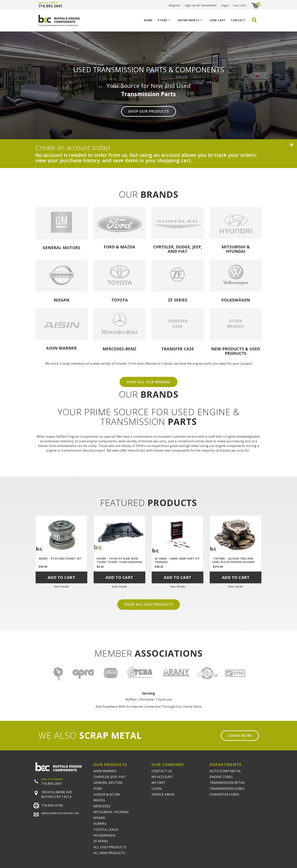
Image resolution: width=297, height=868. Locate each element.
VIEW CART (218, 20)
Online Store (192, 706)
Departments (188, 20)
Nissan (62, 300)
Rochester (147, 699)
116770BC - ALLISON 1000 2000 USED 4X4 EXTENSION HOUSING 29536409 (234, 562)
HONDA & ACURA (107, 794)
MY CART (158, 783)
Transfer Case (178, 349)
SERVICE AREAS (163, 794)
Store (162, 20)
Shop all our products (149, 604)
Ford (109, 247)
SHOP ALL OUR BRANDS (148, 382)
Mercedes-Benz (119, 349)
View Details (61, 586)
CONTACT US (162, 771)
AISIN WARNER (105, 771)
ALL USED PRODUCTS (110, 847)
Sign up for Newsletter (201, 5)
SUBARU (100, 823)
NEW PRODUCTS (228, 349)
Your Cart (239, 5)
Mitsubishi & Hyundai (236, 249)
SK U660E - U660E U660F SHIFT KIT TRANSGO (177, 560)
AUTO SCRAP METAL (225, 771)
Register (175, 5)
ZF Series (178, 300)
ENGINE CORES (221, 777)
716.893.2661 (50, 6)
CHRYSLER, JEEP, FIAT (110, 777)
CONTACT (238, 20)
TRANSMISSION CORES (227, 789)
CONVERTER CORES (224, 794)
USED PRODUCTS (242, 351)
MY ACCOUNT (162, 777)
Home (148, 20)
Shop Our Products (148, 111)
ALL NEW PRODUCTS (109, 853)
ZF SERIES (101, 841)
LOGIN (157, 789)
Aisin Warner (61, 348)
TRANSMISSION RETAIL (227, 783)
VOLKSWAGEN (104, 835)
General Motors (61, 248)
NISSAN (99, 818)
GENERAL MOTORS (108, 783)
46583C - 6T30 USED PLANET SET (60, 558)
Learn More (240, 736)
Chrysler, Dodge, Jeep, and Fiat (178, 249)
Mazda (128, 247)
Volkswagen (236, 300)
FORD (98, 789)
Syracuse (165, 699)
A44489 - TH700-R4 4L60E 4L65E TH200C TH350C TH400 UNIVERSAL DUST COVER (119, 562)
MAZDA (99, 800)
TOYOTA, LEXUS (106, 829)
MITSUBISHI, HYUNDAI (111, 812)
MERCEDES (102, 806)
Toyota (120, 300)
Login (225, 5)
